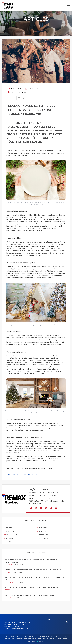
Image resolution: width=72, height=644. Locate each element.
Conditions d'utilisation (41, 638)
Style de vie (43, 538)
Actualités (10, 538)
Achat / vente (11, 535)
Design (8, 542)
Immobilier (42, 531)
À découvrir (15, 89)
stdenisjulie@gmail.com (19, 629)
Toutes (8, 528)
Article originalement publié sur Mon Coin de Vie (24, 475)
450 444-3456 (13, 627)
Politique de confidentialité (21, 638)
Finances (42, 528)
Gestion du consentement (59, 638)
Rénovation (43, 535)
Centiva (41, 641)
